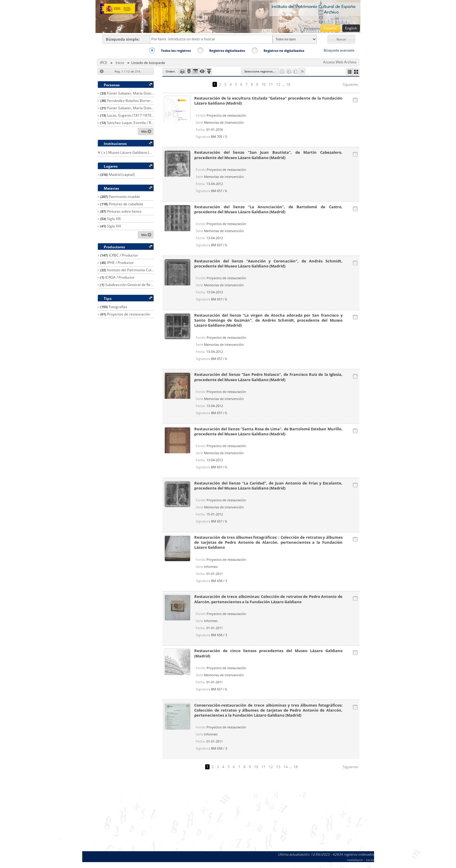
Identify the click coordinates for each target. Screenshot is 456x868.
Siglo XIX (114, 219)
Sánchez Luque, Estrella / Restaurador (138, 123)
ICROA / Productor (120, 277)
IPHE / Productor (120, 263)
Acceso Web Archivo (340, 62)
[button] (341, 39)
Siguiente (350, 84)
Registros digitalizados (227, 51)
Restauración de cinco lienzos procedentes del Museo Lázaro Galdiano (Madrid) (268, 653)
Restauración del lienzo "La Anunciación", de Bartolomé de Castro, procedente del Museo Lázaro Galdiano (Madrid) (268, 209)
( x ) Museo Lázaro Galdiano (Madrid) (132, 152)
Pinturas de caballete (126, 204)
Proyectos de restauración (129, 314)
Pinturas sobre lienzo (124, 211)
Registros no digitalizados (284, 51)
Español (331, 28)
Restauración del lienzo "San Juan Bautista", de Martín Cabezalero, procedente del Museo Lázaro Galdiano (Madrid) (268, 155)
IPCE (104, 63)
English (351, 28)
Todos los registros (176, 51)
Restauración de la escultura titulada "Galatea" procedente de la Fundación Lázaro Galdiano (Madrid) (268, 101)
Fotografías (118, 307)
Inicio (120, 63)
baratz (370, 860)
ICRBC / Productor (123, 255)
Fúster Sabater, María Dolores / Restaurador (143, 93)
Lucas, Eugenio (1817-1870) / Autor (136, 115)
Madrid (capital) (122, 175)
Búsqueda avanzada (339, 50)
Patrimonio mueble (124, 197)
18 (288, 84)
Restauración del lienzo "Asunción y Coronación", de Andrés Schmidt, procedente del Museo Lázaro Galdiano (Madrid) (268, 264)
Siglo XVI (114, 226)
